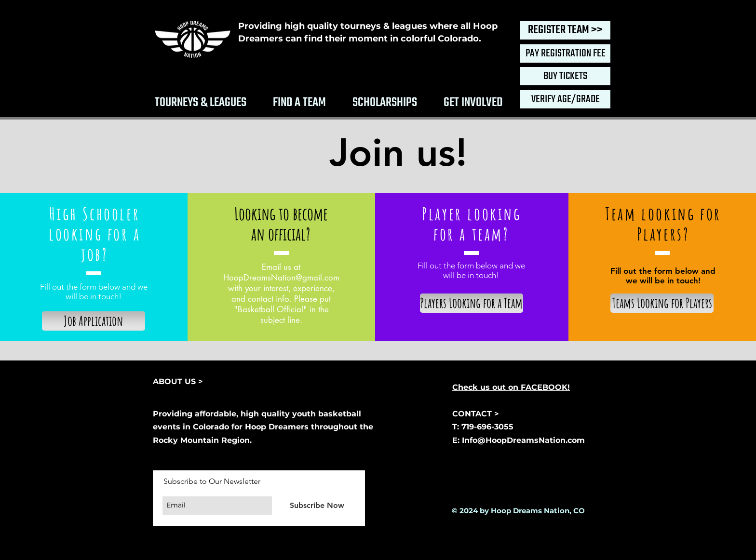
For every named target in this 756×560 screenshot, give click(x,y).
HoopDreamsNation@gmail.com (281, 278)
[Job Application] (94, 321)
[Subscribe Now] (317, 505)
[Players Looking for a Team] (472, 303)
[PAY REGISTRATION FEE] (565, 53)
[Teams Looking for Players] (662, 303)
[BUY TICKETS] (565, 76)
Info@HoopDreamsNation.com (523, 440)
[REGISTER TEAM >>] (565, 30)
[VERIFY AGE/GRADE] (565, 99)
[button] (201, 101)
